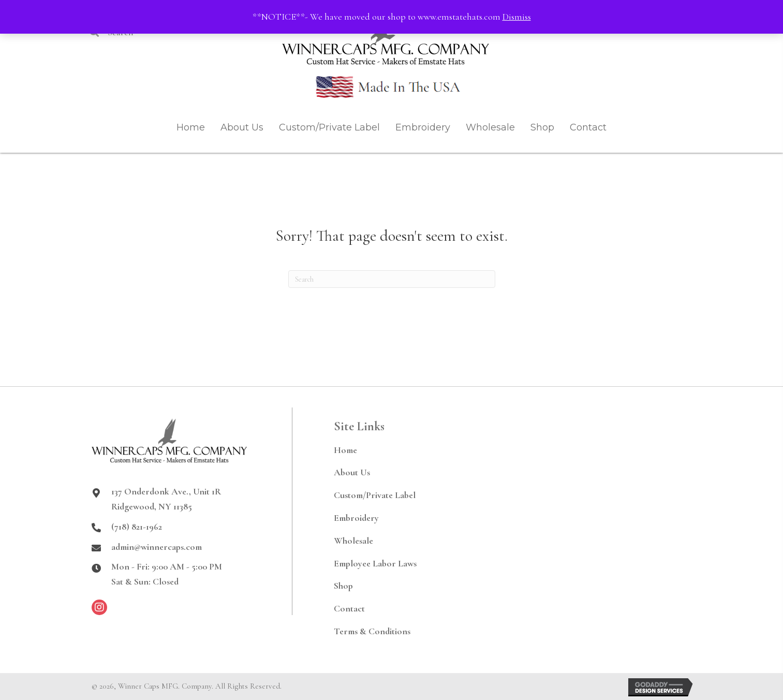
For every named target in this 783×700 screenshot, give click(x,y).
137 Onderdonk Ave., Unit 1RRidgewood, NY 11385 (166, 499)
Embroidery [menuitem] (356, 518)
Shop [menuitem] (343, 586)
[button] (99, 607)
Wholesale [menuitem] (353, 541)
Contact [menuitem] (349, 608)
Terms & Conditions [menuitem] (372, 631)
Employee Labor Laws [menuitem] (375, 563)
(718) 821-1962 (137, 527)
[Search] (392, 279)
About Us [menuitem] (352, 472)
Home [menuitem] (345, 450)
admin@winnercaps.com (157, 547)
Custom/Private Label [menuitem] (375, 495)
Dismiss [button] (517, 17)
